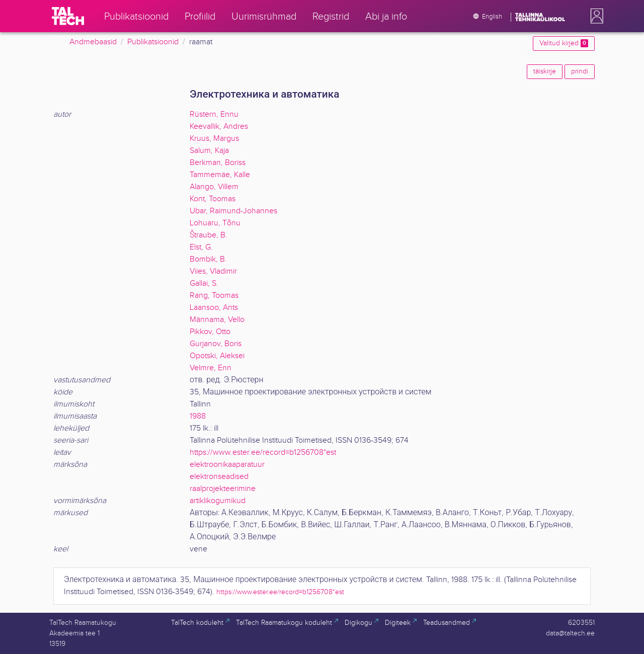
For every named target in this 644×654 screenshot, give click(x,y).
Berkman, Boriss (218, 163)
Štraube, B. (209, 235)
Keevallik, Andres (219, 127)
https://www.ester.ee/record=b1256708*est (263, 453)
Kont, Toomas (213, 199)
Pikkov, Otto (210, 332)
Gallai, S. (204, 283)
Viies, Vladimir (213, 271)
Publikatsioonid (153, 42)
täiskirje (545, 71)
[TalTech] (68, 16)
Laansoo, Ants (214, 308)
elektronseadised (219, 477)
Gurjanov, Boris (216, 344)
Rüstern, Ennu (214, 114)
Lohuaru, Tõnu (215, 223)
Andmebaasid (93, 42)
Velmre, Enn (211, 368)
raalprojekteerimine (223, 489)
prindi (580, 71)
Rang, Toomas (214, 296)
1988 (198, 416)
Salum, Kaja (209, 151)
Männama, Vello (217, 320)
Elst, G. (201, 247)
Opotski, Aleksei (217, 356)
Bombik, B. (208, 259)
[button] (595, 16)
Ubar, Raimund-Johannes (233, 211)
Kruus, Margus (214, 139)
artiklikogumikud (218, 501)
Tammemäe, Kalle (220, 175)
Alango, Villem (214, 187)
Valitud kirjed (564, 43)
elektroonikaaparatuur (227, 465)
